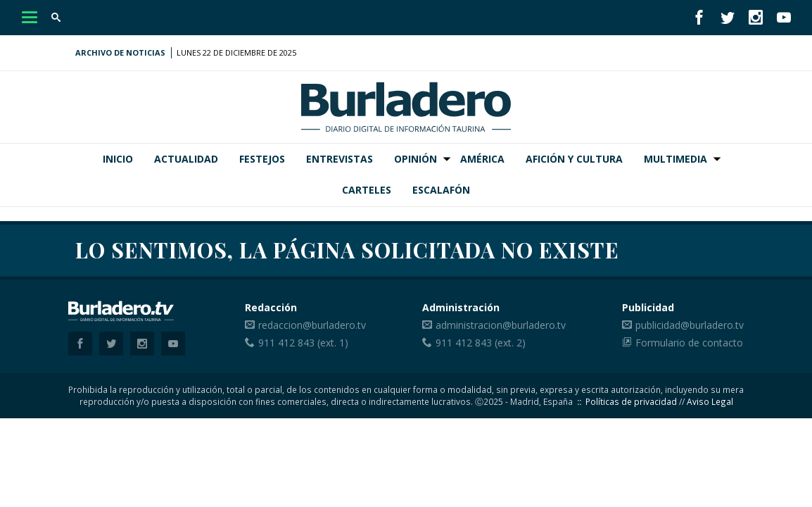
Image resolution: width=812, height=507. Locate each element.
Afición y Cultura (574, 159)
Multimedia (675, 159)
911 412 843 (286, 343)
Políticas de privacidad (631, 401)
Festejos (262, 159)
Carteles (367, 190)
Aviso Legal (710, 401)
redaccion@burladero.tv (312, 325)
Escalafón (441, 190)
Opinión (415, 159)
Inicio (118, 159)
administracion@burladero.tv (501, 325)
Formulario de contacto (689, 343)
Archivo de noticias (120, 52)
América (482, 159)
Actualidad (186, 159)
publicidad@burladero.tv (690, 325)
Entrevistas (340, 159)
